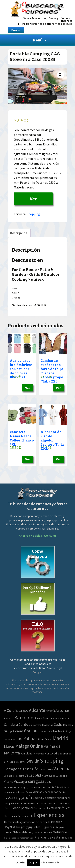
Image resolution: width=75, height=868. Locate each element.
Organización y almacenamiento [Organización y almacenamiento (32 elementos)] (19, 838)
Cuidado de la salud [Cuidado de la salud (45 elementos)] (45, 803)
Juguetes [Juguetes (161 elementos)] (47, 827)
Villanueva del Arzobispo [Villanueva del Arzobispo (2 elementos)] (54, 776)
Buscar (16, 30)
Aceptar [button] (33, 863)
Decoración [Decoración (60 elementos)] (40, 808)
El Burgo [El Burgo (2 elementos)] (8, 731)
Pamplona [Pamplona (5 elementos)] (26, 754)
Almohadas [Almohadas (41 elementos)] (43, 787)
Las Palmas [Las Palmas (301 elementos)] (27, 738)
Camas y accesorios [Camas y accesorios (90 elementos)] (46, 792)
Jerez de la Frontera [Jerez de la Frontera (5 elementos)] (51, 731)
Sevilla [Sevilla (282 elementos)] (33, 761)
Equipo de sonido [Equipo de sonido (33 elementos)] (25, 816)
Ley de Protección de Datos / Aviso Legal (37, 668)
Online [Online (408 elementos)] (36, 746)
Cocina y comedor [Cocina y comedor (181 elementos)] (45, 798)
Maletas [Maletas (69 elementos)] (17, 832)
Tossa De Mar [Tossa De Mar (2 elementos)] (46, 769)
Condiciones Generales (37, 664)
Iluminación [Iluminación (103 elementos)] (55, 822)
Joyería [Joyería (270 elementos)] (9, 827)
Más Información (50, 863)
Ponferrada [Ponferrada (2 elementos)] (39, 754)
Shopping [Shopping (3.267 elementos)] (52, 761)
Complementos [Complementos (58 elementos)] (12, 803)
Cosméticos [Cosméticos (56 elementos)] (27, 803)
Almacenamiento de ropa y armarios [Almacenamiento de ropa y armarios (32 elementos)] (20, 787)
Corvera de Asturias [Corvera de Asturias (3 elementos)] (43, 725)
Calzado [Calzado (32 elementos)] (30, 792)
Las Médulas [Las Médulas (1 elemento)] (9, 739)
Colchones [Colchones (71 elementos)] (64, 798)
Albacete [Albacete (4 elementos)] (24, 711)
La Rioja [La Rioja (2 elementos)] (67, 731)
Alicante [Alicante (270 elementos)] (37, 710)
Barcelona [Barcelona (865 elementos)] (25, 717)
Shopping (33, 214)
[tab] (19, 233)
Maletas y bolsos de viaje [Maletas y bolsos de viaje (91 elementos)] (37, 832)
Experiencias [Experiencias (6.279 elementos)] (49, 815)
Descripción (19, 233)
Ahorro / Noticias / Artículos (38, 536)
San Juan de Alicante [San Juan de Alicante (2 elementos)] (15, 762)
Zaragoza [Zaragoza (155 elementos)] (36, 781)
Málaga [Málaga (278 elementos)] (22, 746)
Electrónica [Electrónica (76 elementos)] (10, 816)
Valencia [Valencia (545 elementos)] (62, 769)
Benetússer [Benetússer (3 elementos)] (42, 718)
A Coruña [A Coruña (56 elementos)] (11, 710)
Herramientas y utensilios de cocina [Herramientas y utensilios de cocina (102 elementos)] (26, 822)
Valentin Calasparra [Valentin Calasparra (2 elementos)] (14, 776)
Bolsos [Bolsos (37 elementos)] (58, 787)
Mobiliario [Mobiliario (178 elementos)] (60, 832)
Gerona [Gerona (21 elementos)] (18, 731)
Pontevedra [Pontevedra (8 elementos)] (52, 753)
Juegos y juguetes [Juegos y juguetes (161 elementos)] (28, 827)
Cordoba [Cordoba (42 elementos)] (25, 724)
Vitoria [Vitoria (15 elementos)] (9, 782)
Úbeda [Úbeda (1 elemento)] (48, 782)
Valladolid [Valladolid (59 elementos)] (33, 775)
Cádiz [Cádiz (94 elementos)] (58, 724)
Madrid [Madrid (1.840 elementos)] (60, 738)
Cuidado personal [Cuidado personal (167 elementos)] (21, 808)
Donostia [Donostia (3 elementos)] (68, 725)
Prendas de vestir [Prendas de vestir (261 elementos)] (47, 837)
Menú (37, 40)
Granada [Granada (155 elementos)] (32, 731)
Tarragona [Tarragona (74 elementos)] (13, 769)
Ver (33, 199)
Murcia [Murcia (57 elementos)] (9, 746)
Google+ (37, 672)
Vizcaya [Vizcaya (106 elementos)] (20, 781)
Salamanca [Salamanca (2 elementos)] (65, 754)
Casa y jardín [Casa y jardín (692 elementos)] (21, 797)
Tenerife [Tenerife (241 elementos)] (30, 769)
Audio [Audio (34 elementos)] (52, 787)
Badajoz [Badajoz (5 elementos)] (9, 718)
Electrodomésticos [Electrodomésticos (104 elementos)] (59, 808)
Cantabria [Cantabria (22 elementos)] (11, 725)
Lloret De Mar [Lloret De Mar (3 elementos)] (45, 739)
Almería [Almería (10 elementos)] (50, 711)
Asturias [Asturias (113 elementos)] (62, 710)
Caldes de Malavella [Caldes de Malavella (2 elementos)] (59, 718)
